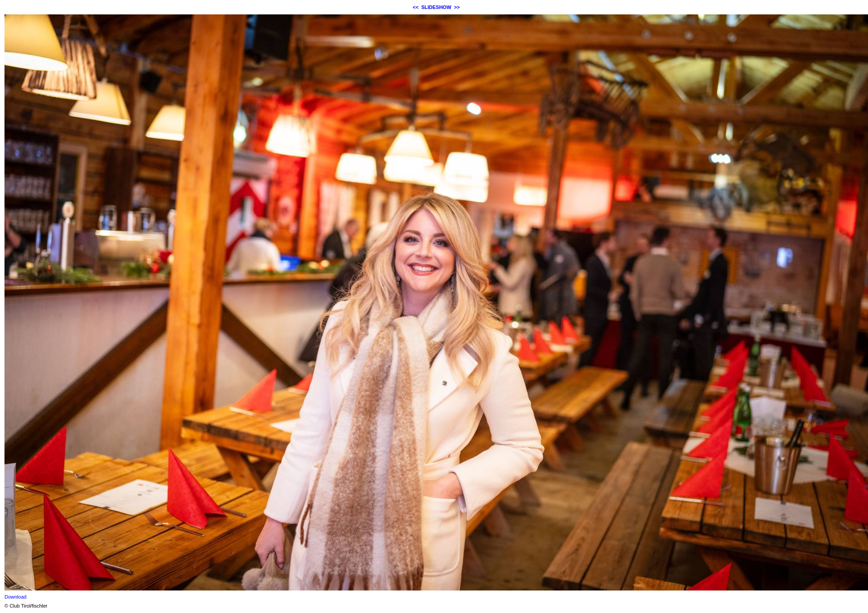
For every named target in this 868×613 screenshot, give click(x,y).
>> (457, 7)
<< (416, 7)
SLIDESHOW (436, 7)
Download (16, 597)
